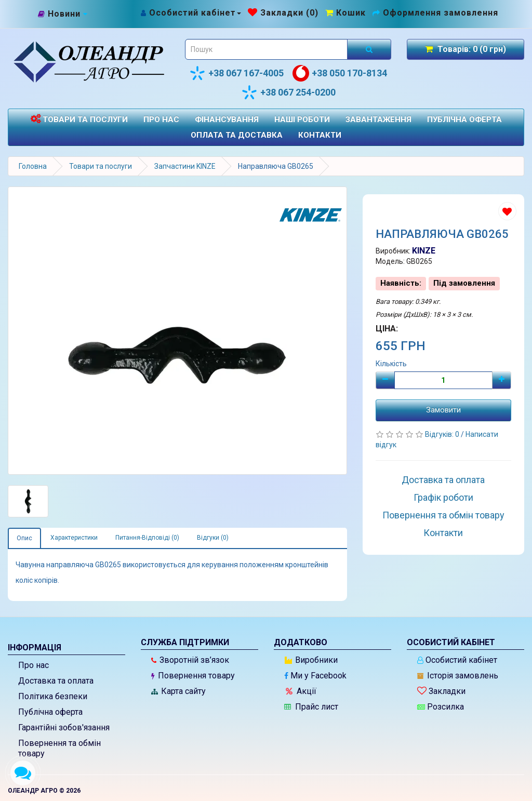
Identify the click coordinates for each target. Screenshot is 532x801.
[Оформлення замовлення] (435, 13)
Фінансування (227, 119)
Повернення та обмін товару (443, 515)
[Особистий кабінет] (190, 13)
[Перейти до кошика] (345, 13)
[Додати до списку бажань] (507, 211)
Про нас (161, 119)
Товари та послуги (79, 119)
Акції (301, 691)
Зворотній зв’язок (190, 660)
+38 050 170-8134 (340, 73)
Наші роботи (302, 119)
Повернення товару (193, 676)
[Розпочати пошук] (369, 49)
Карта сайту (178, 691)
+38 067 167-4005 (236, 73)
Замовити (443, 410)
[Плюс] (502, 380)
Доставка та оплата (443, 480)
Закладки (441, 691)
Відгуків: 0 (443, 434)
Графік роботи (443, 497)
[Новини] (63, 15)
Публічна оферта (464, 119)
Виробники (311, 660)
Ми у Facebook (315, 676)
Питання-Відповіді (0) (147, 538)
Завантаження (378, 119)
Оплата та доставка (237, 135)
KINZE (424, 251)
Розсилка (441, 707)
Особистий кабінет (457, 660)
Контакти (320, 135)
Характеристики (74, 538)
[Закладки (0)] (283, 13)
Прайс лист (311, 707)
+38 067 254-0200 (288, 92)
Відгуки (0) (213, 538)
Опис (24, 538)
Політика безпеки (53, 696)
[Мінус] (385, 380)
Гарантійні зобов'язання (64, 727)
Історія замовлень (458, 676)
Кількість (391, 364)
